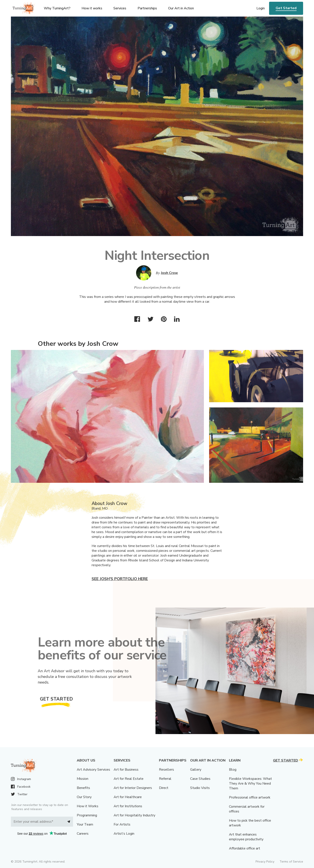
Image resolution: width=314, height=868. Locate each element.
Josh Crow (169, 273)
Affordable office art (245, 848)
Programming (87, 815)
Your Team (85, 824)
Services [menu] (120, 8)
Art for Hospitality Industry (134, 815)
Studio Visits (200, 788)
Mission (83, 779)
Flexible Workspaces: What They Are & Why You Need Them (250, 784)
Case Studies (200, 779)
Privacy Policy (265, 862)
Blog (233, 770)
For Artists (122, 824)
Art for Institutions (128, 806)
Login (261, 8)
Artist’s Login (124, 834)
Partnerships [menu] (147, 8)
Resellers (166, 770)
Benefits (83, 788)
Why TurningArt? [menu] (57, 8)
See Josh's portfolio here (120, 579)
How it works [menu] (92, 8)
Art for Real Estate (129, 779)
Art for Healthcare (128, 797)
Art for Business (126, 770)
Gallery (196, 770)
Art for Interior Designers (133, 788)
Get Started (286, 8)
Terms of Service (291, 862)
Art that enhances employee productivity (246, 837)
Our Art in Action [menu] (181, 8)
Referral (165, 779)
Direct (164, 788)
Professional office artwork (250, 797)
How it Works (88, 806)
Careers (83, 834)
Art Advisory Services (93, 770)
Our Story (84, 797)
